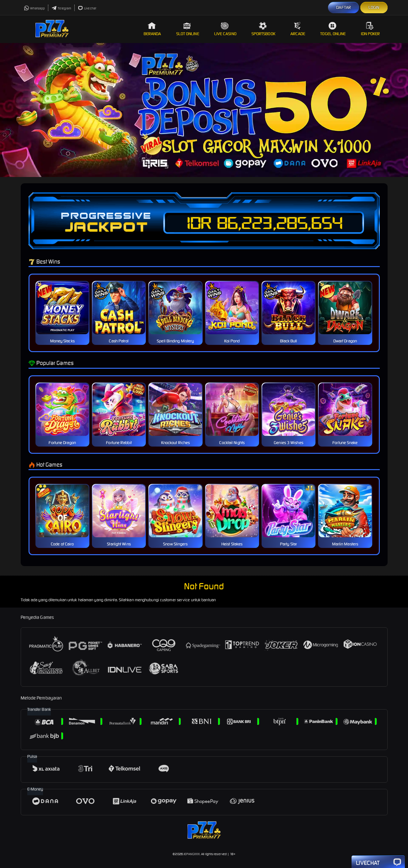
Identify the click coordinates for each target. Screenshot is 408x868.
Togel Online (333, 29)
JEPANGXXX (192, 854)
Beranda (152, 29)
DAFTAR (344, 7)
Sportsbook (263, 29)
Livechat (87, 8)
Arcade (298, 29)
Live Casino (225, 29)
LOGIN (374, 7)
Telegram (61, 8)
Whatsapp (34, 8)
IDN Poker (371, 29)
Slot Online (188, 29)
